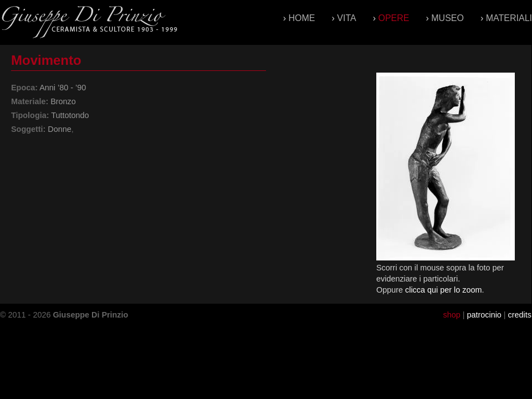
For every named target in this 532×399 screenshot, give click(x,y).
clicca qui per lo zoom (443, 290)
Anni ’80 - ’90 (63, 88)
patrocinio (484, 315)
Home (302, 18)
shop (451, 315)
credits (520, 315)
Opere (393, 18)
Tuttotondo (70, 115)
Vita (346, 18)
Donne (59, 129)
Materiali (509, 18)
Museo (447, 18)
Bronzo (63, 101)
